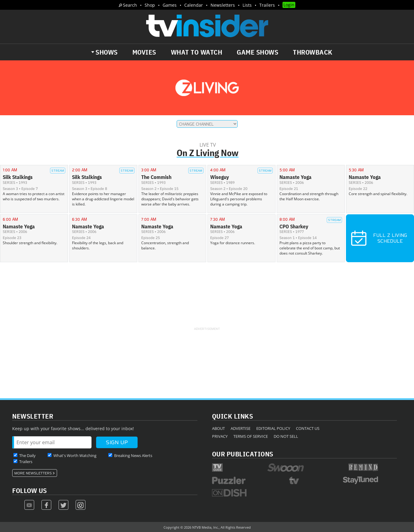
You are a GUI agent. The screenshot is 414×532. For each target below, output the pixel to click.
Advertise (241, 428)
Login (289, 5)
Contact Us (308, 428)
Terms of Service (251, 436)
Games (170, 5)
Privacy (220, 436)
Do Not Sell (286, 436)
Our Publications (243, 454)
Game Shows (257, 52)
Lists (247, 5)
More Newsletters (33, 473)
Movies (144, 52)
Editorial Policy (273, 428)
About (218, 428)
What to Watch (197, 52)
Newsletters (223, 5)
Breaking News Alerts (133, 455)
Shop (150, 5)
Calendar (194, 5)
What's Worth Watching (75, 455)
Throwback (313, 52)
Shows (107, 52)
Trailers (267, 5)
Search (130, 5)
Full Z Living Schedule (379, 238)
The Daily (27, 455)
